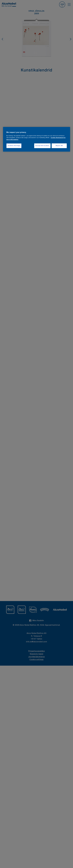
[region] (37, 139)
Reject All (59, 146)
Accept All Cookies (42, 146)
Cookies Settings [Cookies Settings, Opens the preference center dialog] (14, 146)
